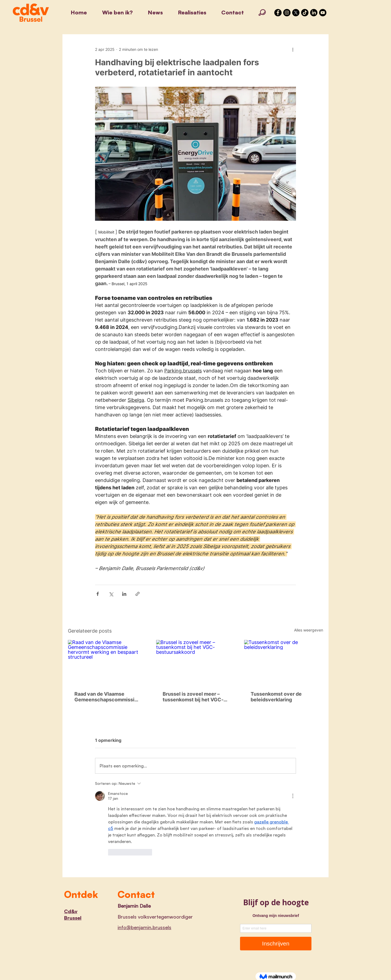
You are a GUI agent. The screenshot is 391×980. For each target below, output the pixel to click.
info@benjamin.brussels (144, 927)
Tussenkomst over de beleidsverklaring (276, 697)
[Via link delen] (138, 594)
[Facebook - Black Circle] (278, 13)
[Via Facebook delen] (98, 594)
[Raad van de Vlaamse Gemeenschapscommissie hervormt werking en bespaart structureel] (107, 662)
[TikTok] (305, 13)
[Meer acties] (293, 49)
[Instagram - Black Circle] (287, 13)
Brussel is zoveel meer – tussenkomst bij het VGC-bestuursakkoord (193, 697)
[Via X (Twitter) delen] (111, 594)
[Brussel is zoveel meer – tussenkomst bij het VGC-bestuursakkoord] (196, 662)
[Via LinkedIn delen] (124, 594)
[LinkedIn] (314, 13)
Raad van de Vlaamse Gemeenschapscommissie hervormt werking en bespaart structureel (106, 697)
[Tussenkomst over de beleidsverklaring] (284, 662)
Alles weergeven (309, 630)
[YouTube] (323, 13)
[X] (296, 13)
